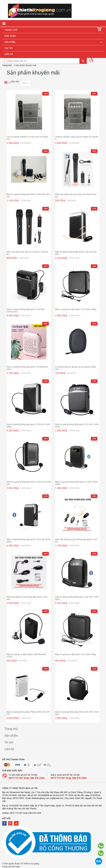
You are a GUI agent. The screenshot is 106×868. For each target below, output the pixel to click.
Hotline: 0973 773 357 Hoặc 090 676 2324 (22, 813)
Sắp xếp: (15, 81)
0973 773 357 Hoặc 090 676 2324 (27, 778)
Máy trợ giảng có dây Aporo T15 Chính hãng (76, 654)
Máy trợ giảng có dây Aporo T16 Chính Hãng (76, 309)
